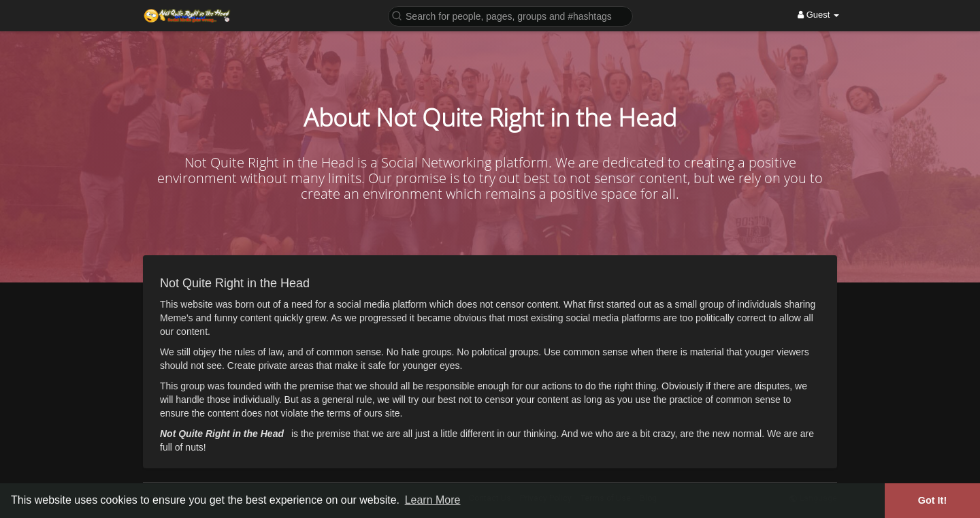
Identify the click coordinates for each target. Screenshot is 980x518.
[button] (510, 15)
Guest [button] (818, 15)
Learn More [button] (433, 500)
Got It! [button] (932, 500)
